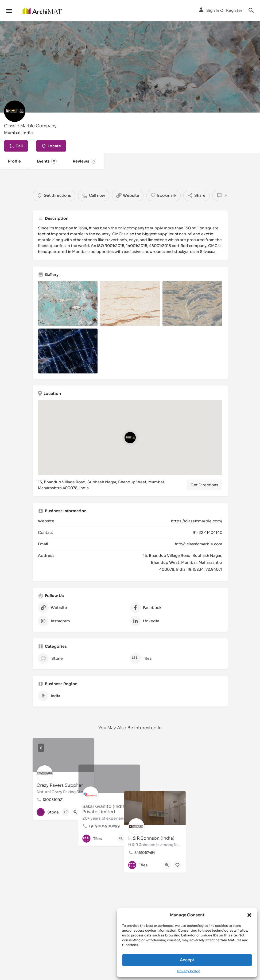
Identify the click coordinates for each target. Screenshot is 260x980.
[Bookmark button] (86, 812)
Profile (14, 161)
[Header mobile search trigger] (251, 10)
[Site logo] (43, 11)
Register (234, 10)
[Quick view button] (75, 812)
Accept (187, 960)
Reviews (84, 161)
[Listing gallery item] (68, 304)
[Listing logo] (15, 111)
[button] (249, 915)
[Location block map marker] (130, 437)
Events (47, 161)
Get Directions (204, 485)
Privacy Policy (189, 971)
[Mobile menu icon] (9, 11)
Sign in (213, 10)
